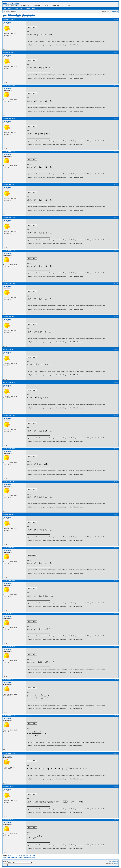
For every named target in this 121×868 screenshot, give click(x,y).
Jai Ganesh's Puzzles (14, 15)
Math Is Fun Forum (11, 4)
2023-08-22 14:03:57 (9, 515)
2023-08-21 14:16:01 (9, 482)
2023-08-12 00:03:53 (9, 53)
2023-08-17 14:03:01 (9, 349)
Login (34, 8)
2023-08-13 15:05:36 (9, 119)
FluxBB (116, 863)
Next (34, 17)
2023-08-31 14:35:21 (9, 820)
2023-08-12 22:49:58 (9, 86)
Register (28, 8)
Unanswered (114, 11)
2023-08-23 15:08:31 (9, 548)
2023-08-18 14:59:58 (9, 382)
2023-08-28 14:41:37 (9, 716)
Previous (10, 17)
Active (108, 11)
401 (24, 17)
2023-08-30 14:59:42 (9, 787)
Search (22, 8)
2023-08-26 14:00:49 (9, 647)
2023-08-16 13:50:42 (9, 251)
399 (19, 17)
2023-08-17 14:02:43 (9, 317)
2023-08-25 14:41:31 (9, 614)
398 (17, 17)
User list (11, 8)
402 (27, 17)
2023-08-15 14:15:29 (9, 218)
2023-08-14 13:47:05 (9, 152)
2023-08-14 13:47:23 (9, 185)
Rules (16, 8)
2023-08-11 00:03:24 (9, 20)
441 (31, 17)
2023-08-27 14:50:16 (9, 680)
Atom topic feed (113, 861)
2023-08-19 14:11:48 (9, 416)
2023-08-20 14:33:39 (9, 449)
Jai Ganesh (7, 22)
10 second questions (29, 15)
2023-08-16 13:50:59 (9, 284)
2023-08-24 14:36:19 (9, 581)
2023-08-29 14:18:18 (9, 753)
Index (5, 8)
